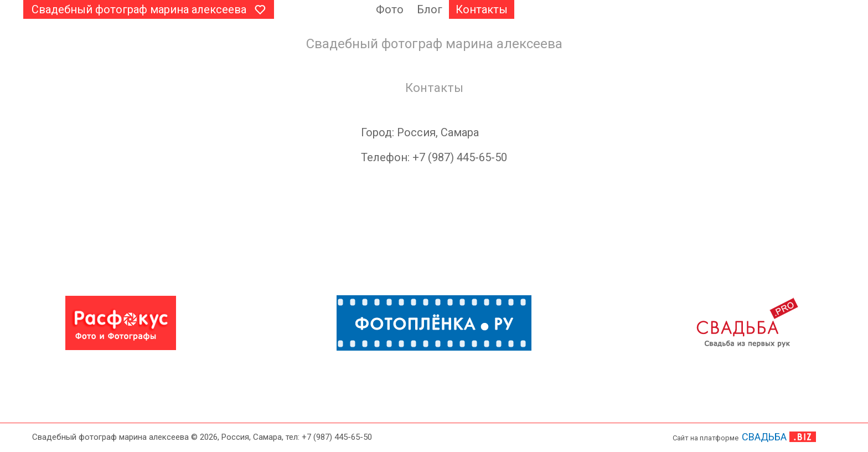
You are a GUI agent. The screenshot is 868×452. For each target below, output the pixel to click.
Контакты (482, 9)
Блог (430, 9)
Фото (390, 9)
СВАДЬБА (764, 437)
